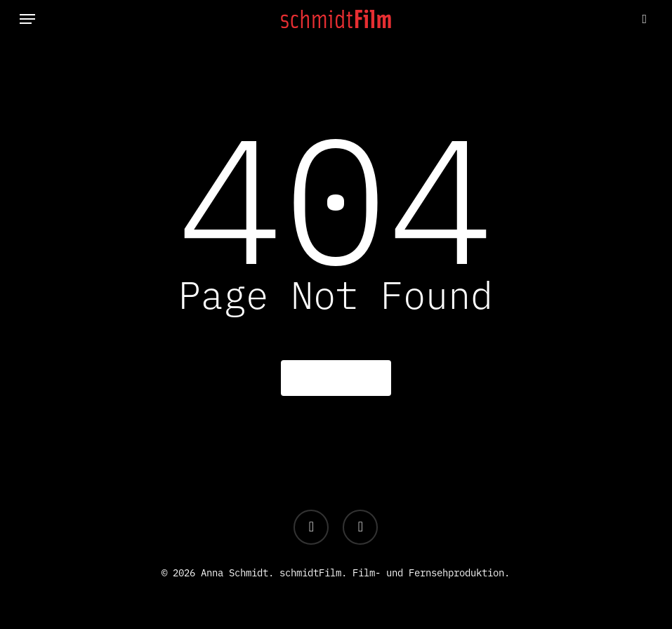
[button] (27, 19)
